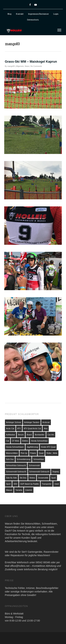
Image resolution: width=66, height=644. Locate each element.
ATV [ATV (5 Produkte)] (19, 428)
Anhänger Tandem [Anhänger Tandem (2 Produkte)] (32, 422)
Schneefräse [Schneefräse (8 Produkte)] (39, 459)
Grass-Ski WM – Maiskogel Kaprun (31, 62)
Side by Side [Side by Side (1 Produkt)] (12, 478)
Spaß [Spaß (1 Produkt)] (53, 478)
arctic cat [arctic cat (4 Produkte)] (10, 428)
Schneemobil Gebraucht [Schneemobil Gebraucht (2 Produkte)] (39, 472)
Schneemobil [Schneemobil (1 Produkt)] (34, 465)
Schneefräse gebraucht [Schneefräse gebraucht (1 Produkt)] (16, 465)
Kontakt (20, 14)
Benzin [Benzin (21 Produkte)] (21, 435)
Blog (10, 14)
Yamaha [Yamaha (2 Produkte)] (19, 490)
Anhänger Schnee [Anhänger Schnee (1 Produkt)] (14, 422)
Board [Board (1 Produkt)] (29, 435)
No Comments (36, 66)
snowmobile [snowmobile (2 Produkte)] (43, 478)
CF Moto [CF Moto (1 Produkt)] (16, 441)
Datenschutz (33, 20)
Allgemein (20, 66)
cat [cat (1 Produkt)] (8, 441)
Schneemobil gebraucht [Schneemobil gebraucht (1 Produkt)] (16, 472)
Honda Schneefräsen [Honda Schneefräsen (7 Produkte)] (15, 447)
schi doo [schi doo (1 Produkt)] (10, 459)
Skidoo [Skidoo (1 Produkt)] (32, 478)
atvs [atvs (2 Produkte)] (46, 428)
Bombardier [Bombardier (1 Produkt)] (40, 435)
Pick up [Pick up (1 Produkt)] (24, 453)
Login (56, 14)
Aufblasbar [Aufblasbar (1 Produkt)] (11, 435)
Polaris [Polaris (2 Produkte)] (33, 453)
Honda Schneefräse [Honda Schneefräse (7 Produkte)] (39, 441)
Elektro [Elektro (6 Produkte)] (25, 441)
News (27, 66)
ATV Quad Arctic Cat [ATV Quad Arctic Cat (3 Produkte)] (32, 428)
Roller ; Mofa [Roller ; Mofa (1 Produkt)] (52, 453)
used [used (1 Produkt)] (57, 484)
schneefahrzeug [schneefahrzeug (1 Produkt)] (24, 459)
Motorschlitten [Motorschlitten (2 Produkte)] (12, 453)
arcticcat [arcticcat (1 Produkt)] (46, 422)
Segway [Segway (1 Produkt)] (56, 472)
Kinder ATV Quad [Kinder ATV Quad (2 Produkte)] (48, 447)
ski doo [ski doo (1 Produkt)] (23, 478)
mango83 (11, 66)
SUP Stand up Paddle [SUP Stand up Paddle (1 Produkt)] (29, 484)
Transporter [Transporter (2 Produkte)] (47, 484)
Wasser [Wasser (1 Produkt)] (9, 490)
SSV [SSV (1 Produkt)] (15, 484)
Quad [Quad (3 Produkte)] (41, 453)
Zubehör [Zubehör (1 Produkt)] (29, 490)
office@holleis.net (20, 566)
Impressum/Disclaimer (38, 14)
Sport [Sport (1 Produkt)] (8, 484)
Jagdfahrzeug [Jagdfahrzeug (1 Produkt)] (32, 447)
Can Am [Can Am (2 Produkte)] (51, 435)
